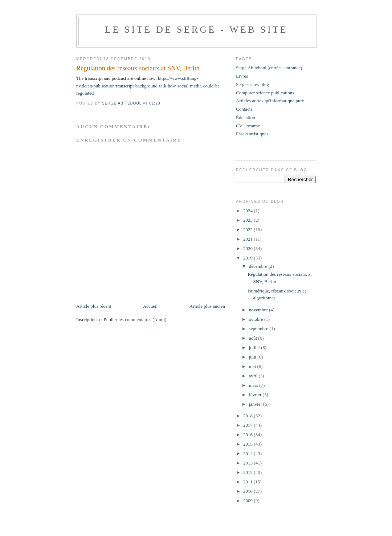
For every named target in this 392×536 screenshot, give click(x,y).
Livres (242, 76)
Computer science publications (265, 93)
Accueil (150, 306)
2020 (248, 248)
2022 (248, 230)
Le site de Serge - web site (196, 30)
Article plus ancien (207, 306)
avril (254, 376)
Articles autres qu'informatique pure (270, 101)
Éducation (246, 117)
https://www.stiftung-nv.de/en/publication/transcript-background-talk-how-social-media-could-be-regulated (149, 86)
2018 (248, 416)
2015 (248, 444)
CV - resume (248, 126)
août (254, 338)
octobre (257, 319)
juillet (255, 347)
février (256, 395)
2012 (248, 472)
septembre (259, 329)
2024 (248, 211)
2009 (248, 501)
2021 (248, 239)
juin (253, 357)
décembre (259, 266)
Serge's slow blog (252, 84)
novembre (259, 310)
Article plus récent (94, 306)
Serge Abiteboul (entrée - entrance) (269, 68)
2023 (248, 220)
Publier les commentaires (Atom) (135, 320)
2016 (248, 435)
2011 (248, 482)
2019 (248, 258)
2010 (248, 491)
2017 (248, 425)
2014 (248, 453)
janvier (256, 404)
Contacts (244, 109)
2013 (248, 463)
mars (254, 385)
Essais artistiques (252, 134)
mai (253, 366)
